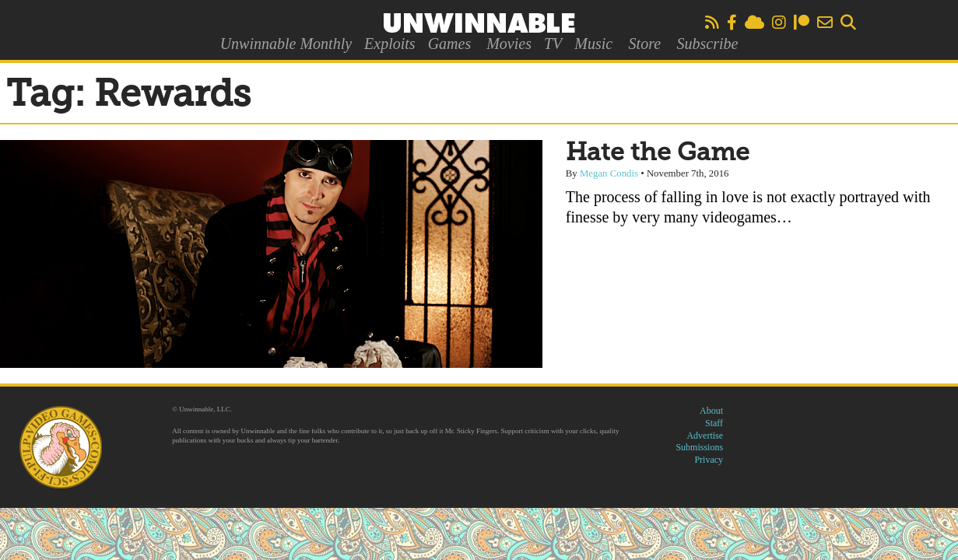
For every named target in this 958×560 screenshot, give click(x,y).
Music (593, 44)
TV (553, 44)
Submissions (699, 447)
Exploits (390, 44)
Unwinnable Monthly (286, 44)
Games (450, 44)
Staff (714, 423)
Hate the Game (658, 153)
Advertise (705, 436)
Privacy (709, 460)
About (711, 411)
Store (645, 44)
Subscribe (707, 44)
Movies (509, 44)
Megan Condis (609, 173)
